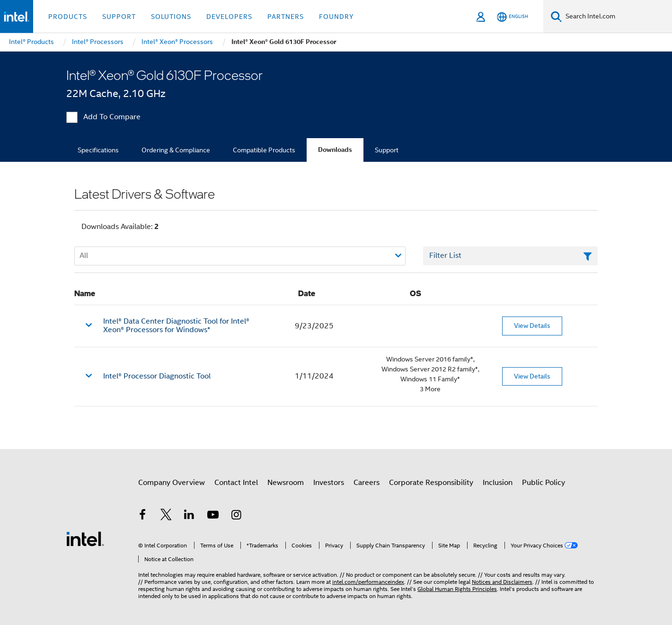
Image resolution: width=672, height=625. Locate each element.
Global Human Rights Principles (457, 589)
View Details (532, 326)
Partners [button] (286, 17)
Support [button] (119, 17)
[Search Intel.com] (617, 17)
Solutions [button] (171, 17)
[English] (513, 17)
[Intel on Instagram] (236, 516)
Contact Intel (236, 483)
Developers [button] (229, 17)
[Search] (556, 16)
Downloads (335, 150)
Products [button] (68, 17)
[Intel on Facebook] (142, 516)
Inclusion (498, 483)
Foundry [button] (336, 17)
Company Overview (172, 483)
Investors (329, 483)
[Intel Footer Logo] (85, 538)
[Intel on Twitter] (166, 516)
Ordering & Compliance (176, 150)
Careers (367, 483)
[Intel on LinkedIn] (189, 516)
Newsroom (286, 483)
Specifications (98, 150)
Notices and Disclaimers (502, 582)
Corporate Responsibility (431, 483)
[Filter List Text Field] (510, 256)
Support (387, 150)
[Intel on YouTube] (213, 516)
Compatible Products (264, 150)
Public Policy (544, 483)
